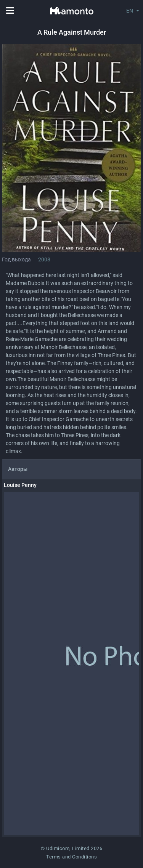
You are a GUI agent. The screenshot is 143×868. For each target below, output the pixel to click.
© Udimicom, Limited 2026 (71, 848)
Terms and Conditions (71, 857)
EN (130, 11)
